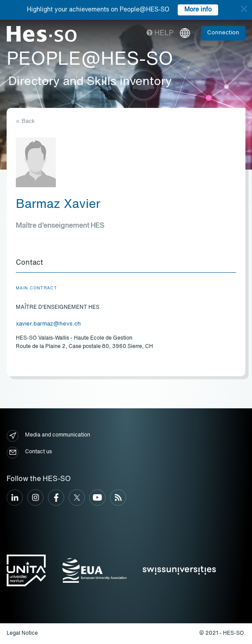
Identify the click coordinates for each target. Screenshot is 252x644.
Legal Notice (22, 633)
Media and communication (48, 436)
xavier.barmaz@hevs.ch (48, 324)
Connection (223, 33)
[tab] (126, 263)
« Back (25, 121)
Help (160, 33)
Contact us (29, 453)
